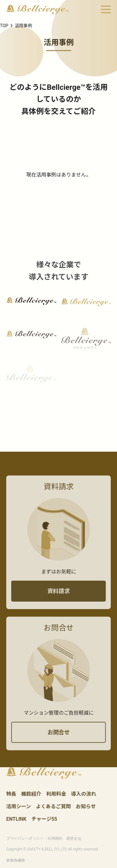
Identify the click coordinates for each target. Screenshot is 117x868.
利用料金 (56, 794)
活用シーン (19, 807)
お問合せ (59, 738)
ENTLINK (16, 819)
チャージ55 (44, 819)
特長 (11, 794)
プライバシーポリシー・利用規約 (34, 839)
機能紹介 (31, 794)
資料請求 (59, 597)
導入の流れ (84, 794)
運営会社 (74, 839)
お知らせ (86, 807)
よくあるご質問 (53, 807)
